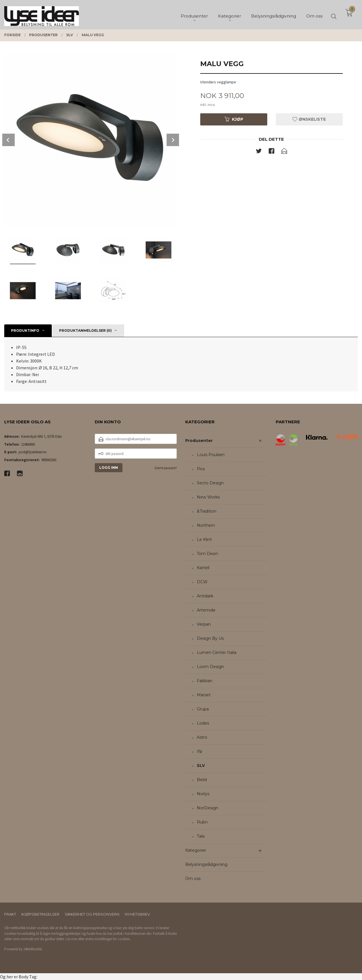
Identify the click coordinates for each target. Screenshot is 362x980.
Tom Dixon (207, 554)
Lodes (203, 723)
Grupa (203, 709)
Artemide (206, 610)
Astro (202, 737)
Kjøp (234, 119)
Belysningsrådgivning (206, 864)
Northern (206, 525)
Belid (202, 780)
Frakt (10, 914)
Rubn (202, 822)
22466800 (28, 444)
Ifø (200, 751)
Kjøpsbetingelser (40, 914)
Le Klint (204, 539)
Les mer (71, 939)
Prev (8, 140)
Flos (201, 469)
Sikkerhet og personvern (92, 914)
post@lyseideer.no (33, 452)
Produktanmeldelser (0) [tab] (85, 330)
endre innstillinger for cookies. (108, 939)
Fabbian (205, 681)
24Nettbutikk (33, 949)
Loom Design (210, 667)
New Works (208, 497)
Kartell (203, 568)
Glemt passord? (166, 468)
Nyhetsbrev (137, 914)
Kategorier (196, 850)
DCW (202, 582)
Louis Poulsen (211, 455)
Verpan (204, 624)
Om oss (193, 879)
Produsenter (199, 441)
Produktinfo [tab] (25, 330)
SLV (201, 766)
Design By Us (210, 638)
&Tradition (207, 511)
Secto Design (210, 483)
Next (173, 140)
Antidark (205, 596)
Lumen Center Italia (217, 652)
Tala (201, 836)
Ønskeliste (309, 119)
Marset (204, 695)
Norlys (203, 794)
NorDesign (208, 808)
